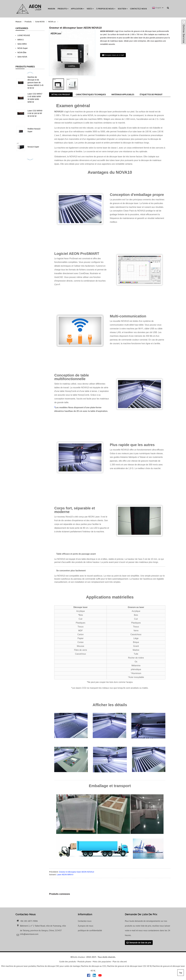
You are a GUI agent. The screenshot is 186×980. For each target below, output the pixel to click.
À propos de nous (106, 9)
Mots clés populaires (102, 961)
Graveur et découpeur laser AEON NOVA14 (77, 872)
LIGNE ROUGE (24, 35)
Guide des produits (68, 961)
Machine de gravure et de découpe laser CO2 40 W (129, 966)
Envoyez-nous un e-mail (114, 55)
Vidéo (90, 9)
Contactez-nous (138, 9)
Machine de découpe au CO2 (93, 966)
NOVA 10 (52, 22)
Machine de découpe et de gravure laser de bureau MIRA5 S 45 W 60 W (35, 83)
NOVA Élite (22, 52)
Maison (51, 9)
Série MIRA (22, 44)
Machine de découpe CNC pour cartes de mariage (58, 966)
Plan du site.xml (120, 961)
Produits (63, 9)
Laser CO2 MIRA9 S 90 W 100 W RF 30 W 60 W (35, 113)
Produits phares (84, 961)
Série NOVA (40, 22)
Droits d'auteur (79, 957)
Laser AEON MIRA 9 (65, 875)
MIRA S (20, 40)
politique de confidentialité (90, 930)
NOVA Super (23, 48)
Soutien (123, 9)
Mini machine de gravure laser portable (18, 966)
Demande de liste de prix (140, 943)
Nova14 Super (33, 147)
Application (78, 9)
